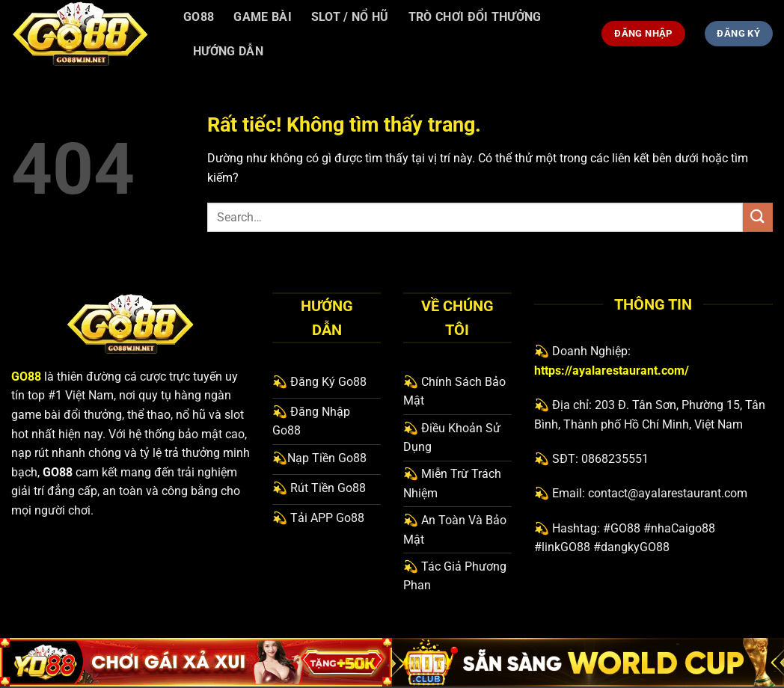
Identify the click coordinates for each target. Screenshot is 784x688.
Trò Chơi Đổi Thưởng (475, 17)
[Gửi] (758, 217)
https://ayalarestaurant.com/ (612, 371)
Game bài (263, 17)
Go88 (199, 17)
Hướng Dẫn (228, 51)
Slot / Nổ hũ (350, 17)
